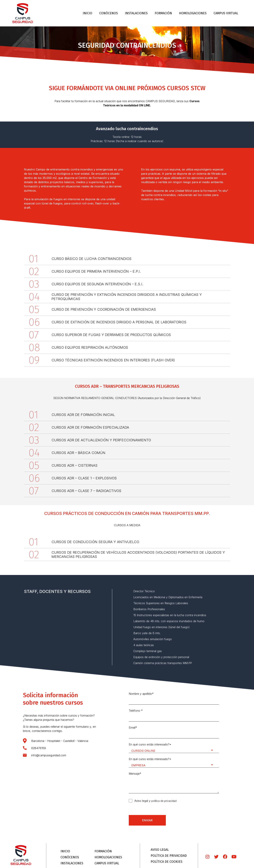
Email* (174, 732)
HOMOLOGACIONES (193, 13)
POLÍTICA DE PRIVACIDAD (169, 856)
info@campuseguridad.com (49, 755)
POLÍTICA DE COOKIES (167, 862)
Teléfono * (174, 715)
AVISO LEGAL (160, 850)
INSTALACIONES (136, 13)
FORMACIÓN (163, 13)
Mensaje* (174, 783)
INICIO (87, 13)
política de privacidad (164, 801)
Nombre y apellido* (174, 698)
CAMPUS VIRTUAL (226, 13)
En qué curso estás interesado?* (174, 748)
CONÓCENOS (109, 13)
